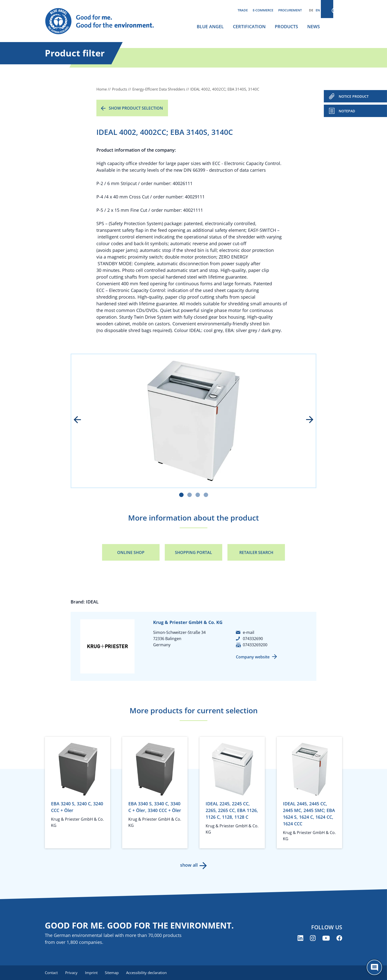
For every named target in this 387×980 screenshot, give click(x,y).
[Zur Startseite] (104, 21)
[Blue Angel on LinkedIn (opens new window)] (300, 938)
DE (311, 10)
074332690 (253, 639)
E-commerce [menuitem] (263, 10)
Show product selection (136, 108)
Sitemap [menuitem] (113, 973)
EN (318, 10)
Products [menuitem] (286, 26)
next (306, 420)
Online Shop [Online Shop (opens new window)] (131, 552)
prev (81, 420)
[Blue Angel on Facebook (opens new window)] (339, 938)
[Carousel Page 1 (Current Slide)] (181, 495)
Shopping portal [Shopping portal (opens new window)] (193, 552)
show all (189, 865)
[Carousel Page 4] (206, 495)
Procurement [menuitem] (290, 10)
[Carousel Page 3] (198, 495)
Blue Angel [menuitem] (210, 26)
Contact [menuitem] (51, 973)
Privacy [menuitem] (72, 973)
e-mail (249, 632)
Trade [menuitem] (243, 10)
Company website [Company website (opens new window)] (253, 657)
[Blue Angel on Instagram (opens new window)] (313, 938)
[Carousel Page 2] (190, 495)
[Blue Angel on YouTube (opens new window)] (326, 938)
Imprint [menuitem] (92, 973)
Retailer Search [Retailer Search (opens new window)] (256, 552)
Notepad (347, 111)
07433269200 (255, 645)
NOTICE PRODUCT (354, 96)
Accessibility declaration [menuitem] (149, 973)
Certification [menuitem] (249, 26)
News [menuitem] (314, 26)
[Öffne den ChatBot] (374, 967)
